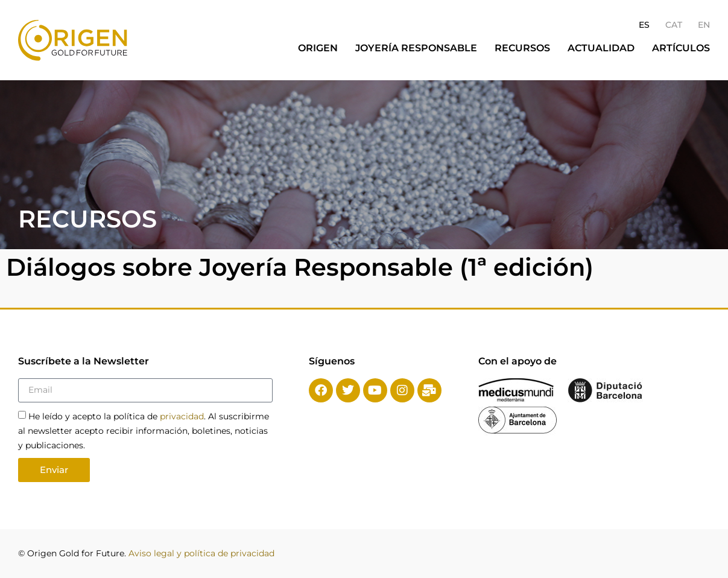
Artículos (681, 48)
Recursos (522, 48)
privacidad (182, 416)
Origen (318, 48)
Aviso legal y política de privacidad (201, 553)
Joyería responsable (416, 48)
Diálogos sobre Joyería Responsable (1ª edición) (300, 267)
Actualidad (601, 48)
